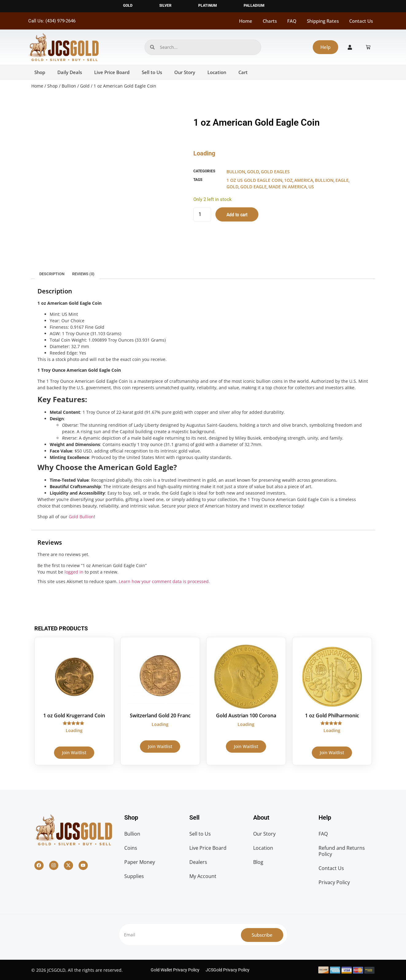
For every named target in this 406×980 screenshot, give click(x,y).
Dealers (198, 862)
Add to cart (237, 214)
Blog (258, 862)
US (311, 187)
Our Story (185, 72)
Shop (40, 72)
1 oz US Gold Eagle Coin (254, 180)
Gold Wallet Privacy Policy (175, 970)
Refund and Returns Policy (342, 851)
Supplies (134, 876)
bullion (324, 180)
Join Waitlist (74, 753)
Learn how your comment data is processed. (164, 581)
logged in (74, 572)
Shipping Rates (323, 21)
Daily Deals (70, 72)
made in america (288, 187)
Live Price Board (112, 72)
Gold (85, 86)
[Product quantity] (202, 214)
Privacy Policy (334, 882)
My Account (203, 876)
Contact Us (361, 21)
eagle (342, 180)
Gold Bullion (81, 517)
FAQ (292, 21)
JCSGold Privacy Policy (228, 970)
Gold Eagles (275, 172)
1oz (288, 180)
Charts (270, 21)
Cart (243, 72)
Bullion (69, 86)
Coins (131, 848)
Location (217, 72)
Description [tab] (52, 274)
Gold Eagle (253, 187)
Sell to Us (152, 72)
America (304, 180)
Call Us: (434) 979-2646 (52, 21)
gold (232, 187)
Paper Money (140, 862)
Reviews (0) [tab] (83, 274)
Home (246, 21)
